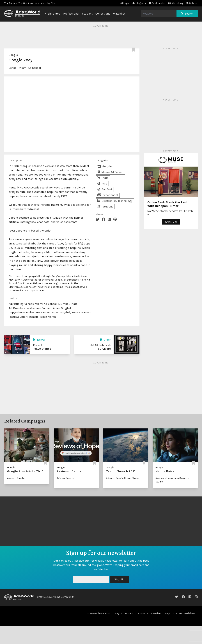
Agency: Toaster (16, 478)
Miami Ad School (30, 68)
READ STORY (171, 222)
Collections (103, 14)
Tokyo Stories (42, 349)
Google (13, 55)
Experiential (108, 195)
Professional (71, 14)
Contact (128, 613)
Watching (176, 3)
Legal (168, 613)
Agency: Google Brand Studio (123, 478)
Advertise (155, 613)
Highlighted (52, 14)
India (103, 178)
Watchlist (119, 14)
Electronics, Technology (115, 201)
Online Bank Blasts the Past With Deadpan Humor (167, 204)
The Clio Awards (28, 3)
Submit (192, 3)
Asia (102, 184)
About (142, 613)
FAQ (117, 613)
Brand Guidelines (186, 613)
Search (187, 14)
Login (125, 3)
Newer (39, 340)
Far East (105, 189)
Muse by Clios (48, 3)
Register (139, 3)
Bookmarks (157, 3)
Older (105, 340)
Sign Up (119, 579)
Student (87, 14)
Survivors (104, 349)
